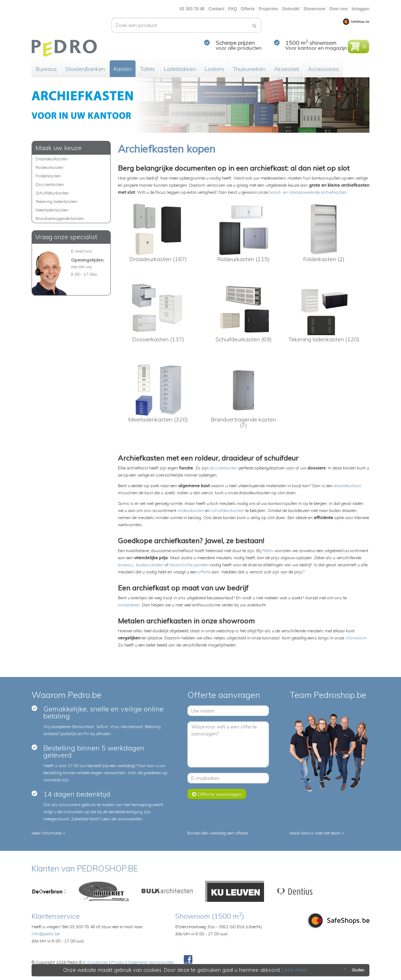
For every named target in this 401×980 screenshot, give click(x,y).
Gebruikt (291, 9)
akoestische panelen (189, 565)
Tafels (148, 69)
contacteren (129, 605)
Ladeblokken (180, 69)
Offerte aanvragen (217, 794)
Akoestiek (287, 69)
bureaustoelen (150, 565)
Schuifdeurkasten (52, 193)
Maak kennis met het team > (317, 833)
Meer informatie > (49, 833)
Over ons (339, 9)
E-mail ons (82, 251)
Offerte (248, 9)
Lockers (214, 69)
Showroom (314, 9)
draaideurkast (347, 486)
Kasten (123, 69)
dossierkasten (224, 468)
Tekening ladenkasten (56, 201)
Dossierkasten (50, 184)
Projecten (268, 9)
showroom (356, 638)
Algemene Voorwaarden (151, 962)
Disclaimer (98, 962)
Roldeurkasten (50, 167)
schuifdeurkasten (227, 510)
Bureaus (46, 69)
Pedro (268, 550)
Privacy (118, 962)
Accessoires (323, 69)
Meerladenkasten (52, 210)
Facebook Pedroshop (188, 960)
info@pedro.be (46, 934)
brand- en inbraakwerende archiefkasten (308, 192)
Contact (216, 9)
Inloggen (361, 9)
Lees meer (295, 970)
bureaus (126, 565)
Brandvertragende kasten (60, 218)
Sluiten (353, 970)
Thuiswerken (249, 69)
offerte (204, 572)
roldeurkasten (191, 510)
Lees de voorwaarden (122, 819)
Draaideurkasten (52, 159)
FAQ (233, 9)
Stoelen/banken (85, 69)
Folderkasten (48, 176)
